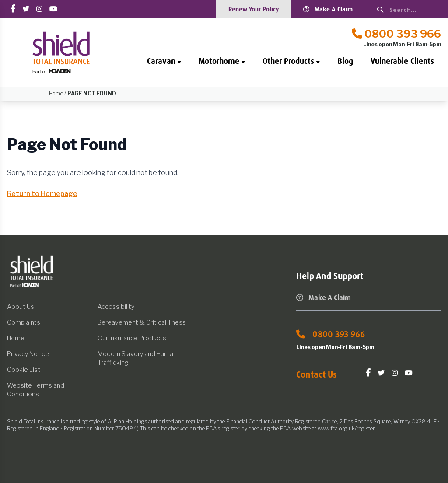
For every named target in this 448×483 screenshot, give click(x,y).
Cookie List (24, 369)
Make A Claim (328, 9)
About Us (21, 306)
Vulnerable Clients (402, 61)
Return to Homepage (42, 194)
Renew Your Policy (254, 9)
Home (16, 338)
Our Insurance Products (132, 338)
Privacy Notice (28, 354)
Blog (345, 61)
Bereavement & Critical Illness (142, 322)
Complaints (24, 322)
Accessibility (116, 306)
